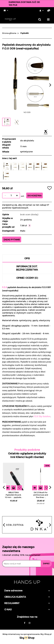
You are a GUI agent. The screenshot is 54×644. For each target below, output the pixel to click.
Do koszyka (34, 196)
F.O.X (5, 287)
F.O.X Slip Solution (42, 416)
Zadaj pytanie (12, 240)
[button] (49, 11)
